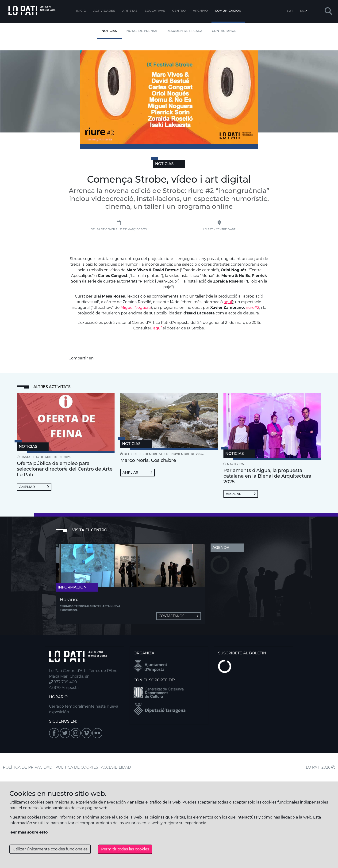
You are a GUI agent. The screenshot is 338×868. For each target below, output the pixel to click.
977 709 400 (63, 682)
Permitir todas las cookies (125, 849)
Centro (179, 11)
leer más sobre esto (29, 832)
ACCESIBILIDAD (116, 767)
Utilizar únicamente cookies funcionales (50, 849)
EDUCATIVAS (155, 11)
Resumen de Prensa (185, 31)
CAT (290, 11)
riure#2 (252, 308)
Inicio (81, 11)
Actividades (104, 11)
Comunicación (228, 11)
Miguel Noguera (136, 308)
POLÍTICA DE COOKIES (77, 767)
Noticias (109, 31)
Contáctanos (224, 31)
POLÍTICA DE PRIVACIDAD (28, 767)
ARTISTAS (130, 11)
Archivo (200, 11)
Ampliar (34, 487)
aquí (228, 302)
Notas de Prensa (142, 31)
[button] (328, 11)
